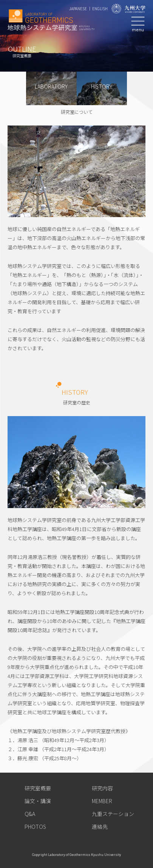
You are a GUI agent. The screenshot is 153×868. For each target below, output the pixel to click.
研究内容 (102, 788)
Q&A (30, 814)
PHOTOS (35, 827)
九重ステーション (113, 814)
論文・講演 (38, 801)
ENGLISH (100, 8)
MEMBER (102, 801)
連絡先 (100, 827)
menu (138, 30)
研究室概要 (38, 788)
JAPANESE (78, 8)
